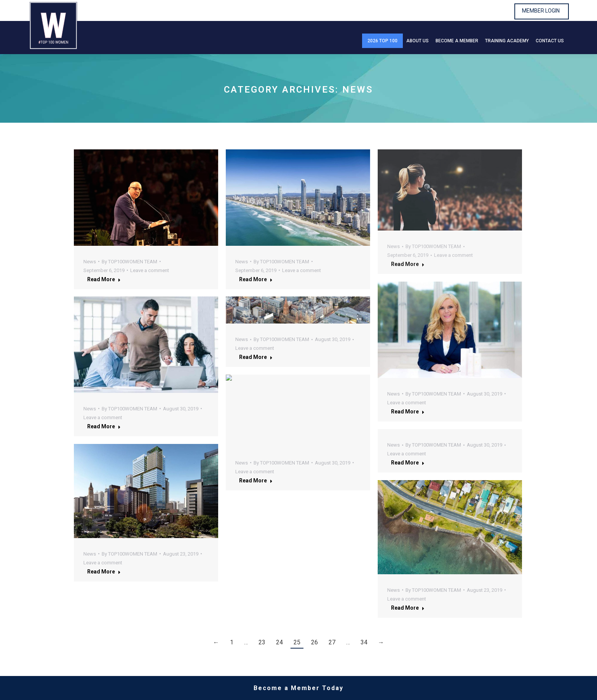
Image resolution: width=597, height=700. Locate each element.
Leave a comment (150, 270)
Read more (104, 279)
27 (332, 642)
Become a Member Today (298, 688)
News (90, 262)
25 (297, 642)
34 (364, 642)
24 (279, 642)
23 (262, 642)
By (129, 262)
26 (314, 642)
